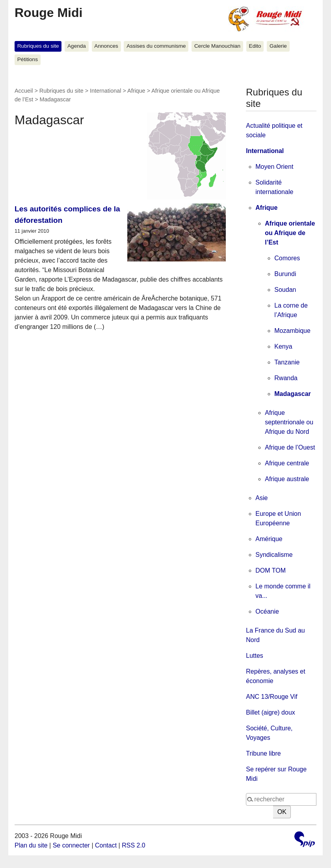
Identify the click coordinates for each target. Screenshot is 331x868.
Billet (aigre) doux (271, 712)
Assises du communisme (156, 46)
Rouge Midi (48, 13)
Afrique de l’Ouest (290, 447)
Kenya (283, 346)
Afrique (136, 91)
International (105, 91)
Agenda (77, 46)
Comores (287, 258)
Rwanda (286, 378)
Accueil (24, 91)
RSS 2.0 (134, 845)
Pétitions (28, 59)
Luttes (255, 656)
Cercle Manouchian (217, 46)
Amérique (269, 539)
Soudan (285, 290)
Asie (261, 498)
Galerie (278, 46)
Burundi (285, 274)
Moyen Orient (274, 167)
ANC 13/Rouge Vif (271, 697)
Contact (106, 845)
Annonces (106, 46)
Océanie (267, 611)
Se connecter (71, 845)
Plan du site (31, 845)
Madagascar (293, 394)
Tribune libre (263, 753)
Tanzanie (287, 362)
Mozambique (292, 331)
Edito (255, 46)
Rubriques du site (38, 46)
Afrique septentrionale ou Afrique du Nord (289, 422)
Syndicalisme (274, 555)
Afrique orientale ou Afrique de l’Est (290, 233)
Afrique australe (287, 479)
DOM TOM (271, 570)
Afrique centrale (287, 463)
